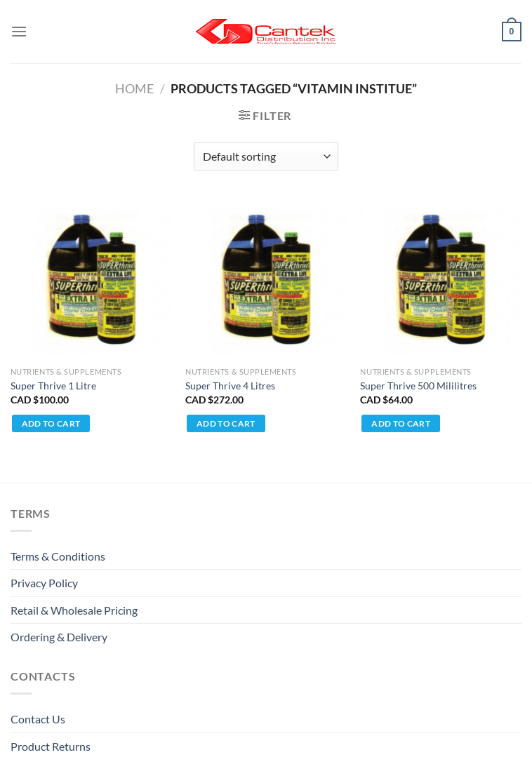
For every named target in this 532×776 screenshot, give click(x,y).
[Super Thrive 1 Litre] (91, 279)
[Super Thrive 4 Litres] (266, 279)
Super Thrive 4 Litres (230, 386)
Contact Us (38, 719)
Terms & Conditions (58, 556)
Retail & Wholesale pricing (74, 610)
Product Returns (51, 746)
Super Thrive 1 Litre (53, 386)
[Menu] (19, 31)
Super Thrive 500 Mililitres (418, 386)
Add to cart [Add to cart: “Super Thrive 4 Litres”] (226, 423)
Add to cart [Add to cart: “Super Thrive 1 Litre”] (51, 423)
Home (134, 88)
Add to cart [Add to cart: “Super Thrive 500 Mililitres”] (401, 423)
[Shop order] (266, 156)
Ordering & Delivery (59, 637)
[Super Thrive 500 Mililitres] (441, 279)
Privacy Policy (44, 583)
